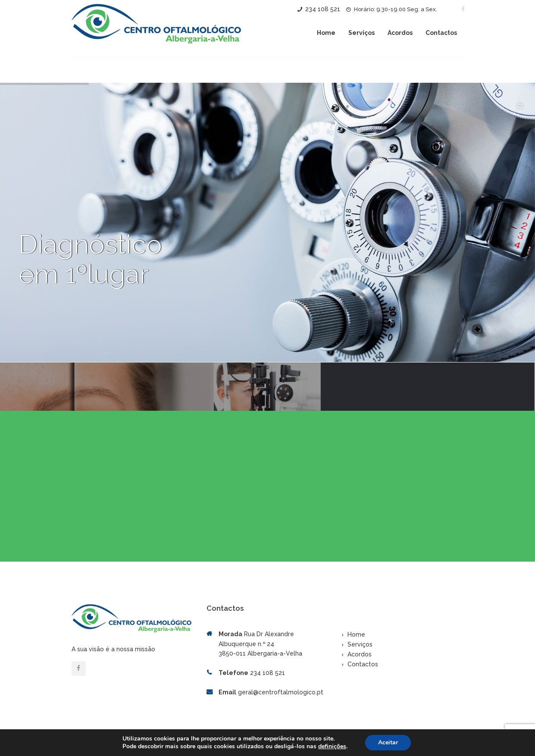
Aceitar (388, 742)
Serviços (361, 33)
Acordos (400, 33)
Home (326, 33)
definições (332, 747)
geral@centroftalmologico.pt (281, 687)
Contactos (441, 33)
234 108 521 (323, 9)
